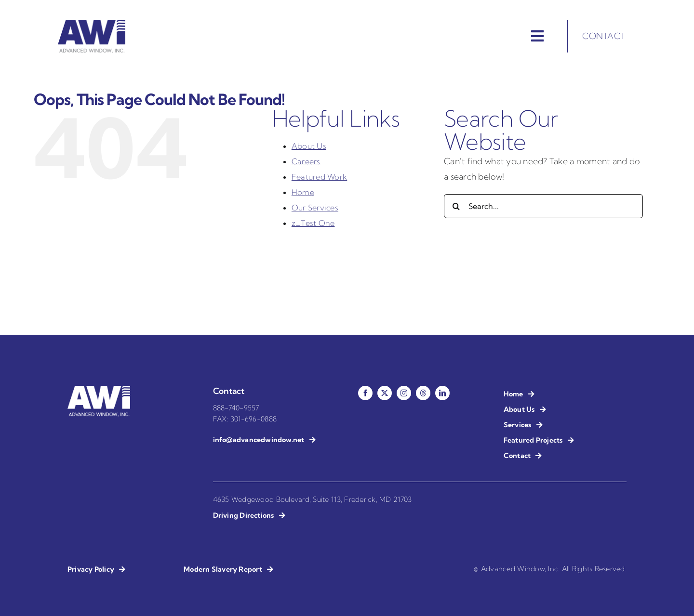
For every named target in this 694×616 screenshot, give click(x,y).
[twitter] (385, 393)
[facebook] (365, 393)
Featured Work (319, 177)
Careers (306, 161)
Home (303, 192)
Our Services (315, 208)
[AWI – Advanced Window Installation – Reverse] (99, 390)
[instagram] (404, 393)
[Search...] (543, 206)
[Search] (456, 206)
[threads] (423, 393)
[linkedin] (442, 393)
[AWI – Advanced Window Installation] (92, 24)
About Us (309, 146)
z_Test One (313, 223)
